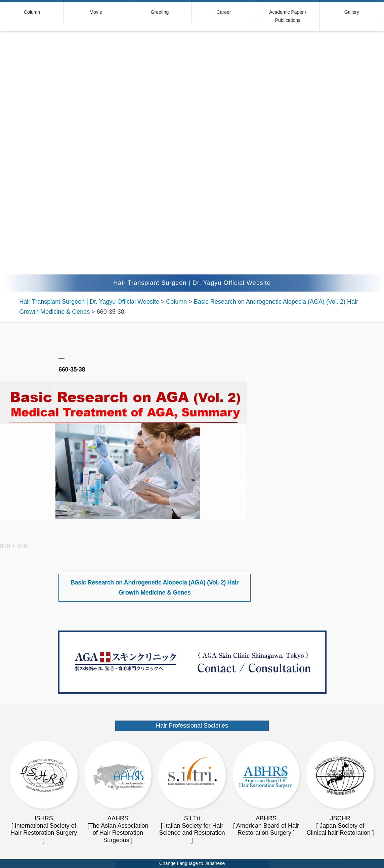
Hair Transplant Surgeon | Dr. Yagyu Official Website (192, 283)
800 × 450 (14, 546)
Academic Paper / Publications (288, 16)
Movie (96, 12)
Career (224, 12)
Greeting (160, 12)
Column (32, 12)
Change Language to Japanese (192, 863)
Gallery (352, 12)
